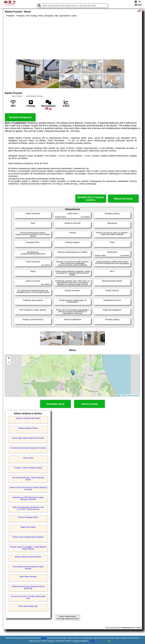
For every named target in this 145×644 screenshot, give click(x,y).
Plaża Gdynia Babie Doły (28, 606)
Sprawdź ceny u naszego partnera (91, 199)
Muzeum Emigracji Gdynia (28, 517)
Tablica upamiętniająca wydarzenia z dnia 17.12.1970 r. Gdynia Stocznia (28, 508)
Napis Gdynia (28, 458)
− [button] (9, 363)
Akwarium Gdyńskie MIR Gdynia (28, 418)
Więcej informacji (123, 199)
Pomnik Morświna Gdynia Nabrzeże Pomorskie (28, 448)
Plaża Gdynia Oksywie (28, 577)
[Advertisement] (73, 38)
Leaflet (123, 395)
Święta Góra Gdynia (28, 527)
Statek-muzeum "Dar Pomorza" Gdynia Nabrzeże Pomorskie (28, 489)
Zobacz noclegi (89, 404)
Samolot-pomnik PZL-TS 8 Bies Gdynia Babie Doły (28, 597)
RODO (92, 641)
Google (44, 638)
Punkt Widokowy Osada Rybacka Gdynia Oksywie (28, 568)
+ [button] (9, 358)
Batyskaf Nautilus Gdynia (28, 428)
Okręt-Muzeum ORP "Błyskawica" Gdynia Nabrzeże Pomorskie (28, 498)
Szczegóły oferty (56, 404)
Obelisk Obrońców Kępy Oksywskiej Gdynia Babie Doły (28, 587)
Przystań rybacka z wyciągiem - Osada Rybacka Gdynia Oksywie (28, 548)
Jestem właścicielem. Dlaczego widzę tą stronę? (68, 617)
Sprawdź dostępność (20, 117)
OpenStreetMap (134, 395)
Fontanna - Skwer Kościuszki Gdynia (28, 468)
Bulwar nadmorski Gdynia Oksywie (28, 557)
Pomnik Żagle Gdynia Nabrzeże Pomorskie (28, 438)
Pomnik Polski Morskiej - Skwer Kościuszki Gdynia (28, 479)
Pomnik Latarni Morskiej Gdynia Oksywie (28, 537)
